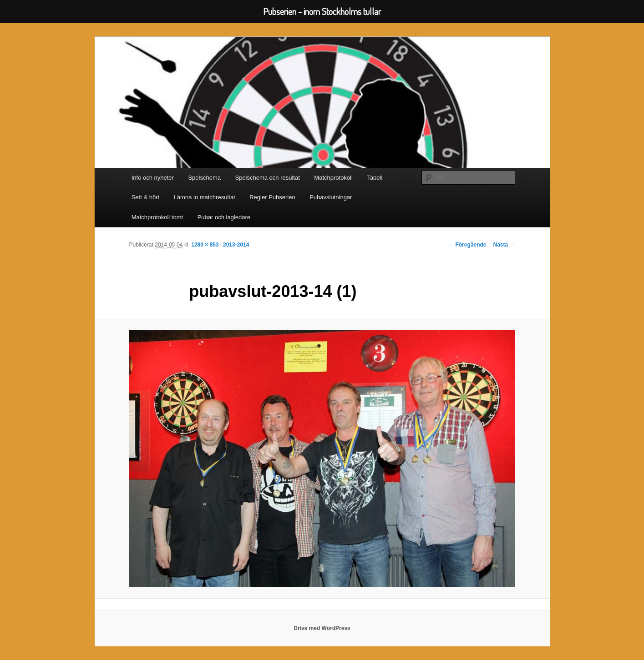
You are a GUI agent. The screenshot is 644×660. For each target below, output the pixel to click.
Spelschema (204, 178)
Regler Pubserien (272, 197)
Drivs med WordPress (322, 628)
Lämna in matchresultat (205, 197)
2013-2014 (236, 245)
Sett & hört (145, 197)
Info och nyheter (153, 178)
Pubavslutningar (331, 197)
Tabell (375, 178)
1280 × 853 (205, 245)
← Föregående (467, 245)
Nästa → (504, 245)
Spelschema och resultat (267, 178)
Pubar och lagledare (224, 217)
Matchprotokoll (333, 178)
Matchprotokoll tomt (157, 217)
